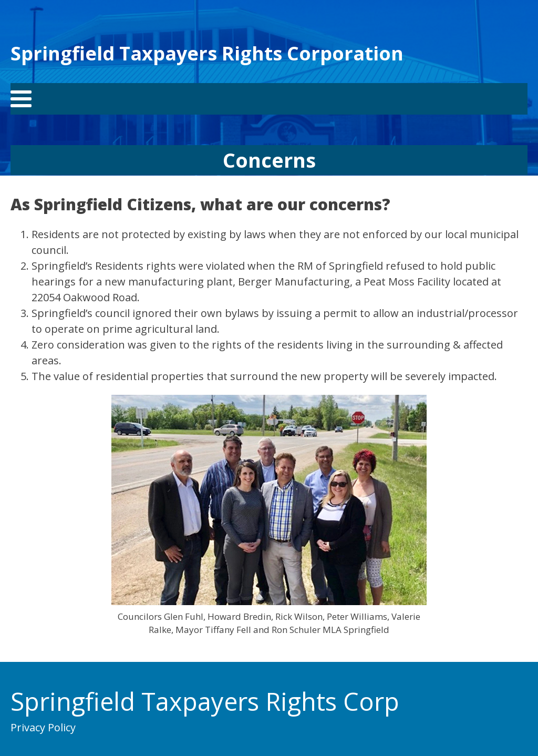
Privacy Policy (43, 727)
